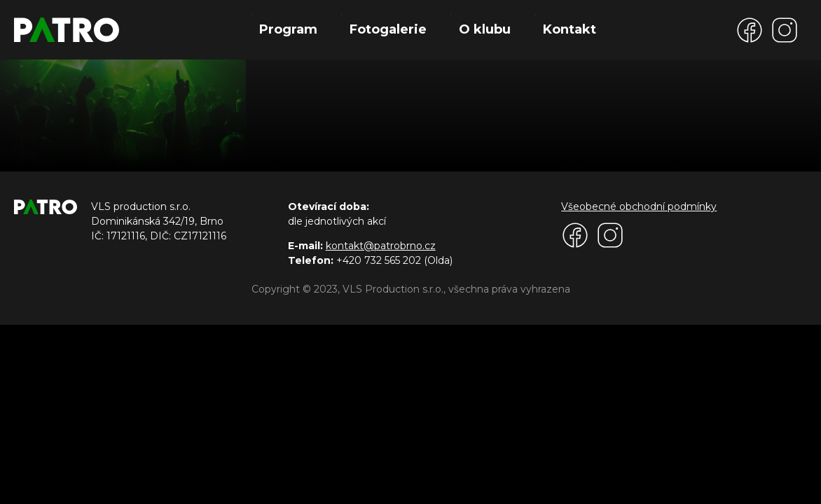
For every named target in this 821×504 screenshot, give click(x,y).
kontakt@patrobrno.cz (381, 246)
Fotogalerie (388, 29)
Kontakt (570, 29)
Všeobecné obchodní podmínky (639, 206)
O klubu (485, 29)
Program (288, 29)
